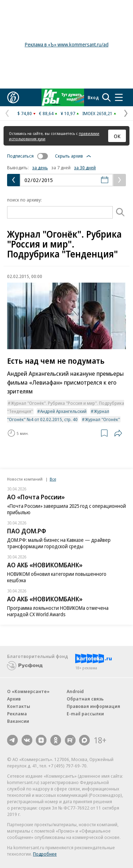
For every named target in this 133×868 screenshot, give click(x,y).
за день (40, 168)
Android (75, 691)
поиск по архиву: (24, 200)
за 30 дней (85, 168)
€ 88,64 (46, 113)
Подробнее (45, 854)
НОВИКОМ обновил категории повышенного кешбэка (57, 577)
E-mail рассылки (85, 714)
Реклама (17, 714)
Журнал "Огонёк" (102, 419)
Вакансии (18, 721)
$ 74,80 (25, 113)
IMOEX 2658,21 (97, 113)
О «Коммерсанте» (28, 691)
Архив (14, 699)
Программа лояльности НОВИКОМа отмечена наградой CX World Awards (58, 611)
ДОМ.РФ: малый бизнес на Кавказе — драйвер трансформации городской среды (59, 543)
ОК (117, 136)
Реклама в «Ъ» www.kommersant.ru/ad (67, 44)
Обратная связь (85, 699)
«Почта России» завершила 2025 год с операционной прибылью (66, 509)
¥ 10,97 (68, 113)
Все (53, 479)
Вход (93, 97)
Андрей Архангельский (63, 411)
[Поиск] (120, 212)
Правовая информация (93, 706)
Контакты (19, 706)
